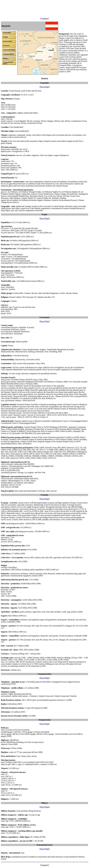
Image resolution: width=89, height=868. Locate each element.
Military (45, 803)
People (44, 214)
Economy (44, 495)
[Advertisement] (43, 6)
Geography (44, 83)
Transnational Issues (45, 845)
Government (44, 317)
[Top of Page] (44, 87)
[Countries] (45, 18)
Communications (44, 674)
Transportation (44, 720)
